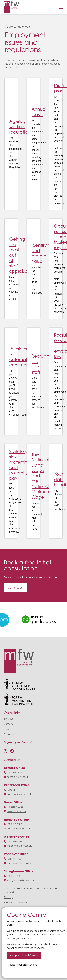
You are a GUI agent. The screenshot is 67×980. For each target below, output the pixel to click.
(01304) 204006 (16, 807)
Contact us (12, 760)
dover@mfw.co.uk (17, 811)
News (7, 729)
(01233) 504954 (15, 772)
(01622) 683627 (15, 841)
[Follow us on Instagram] (5, 751)
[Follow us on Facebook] (12, 751)
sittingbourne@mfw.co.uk (21, 880)
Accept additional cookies (24, 955)
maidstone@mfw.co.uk (19, 846)
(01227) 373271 (15, 824)
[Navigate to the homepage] (11, 7)
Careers (8, 724)
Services (9, 719)
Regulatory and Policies (17, 742)
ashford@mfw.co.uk (18, 777)
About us (9, 734)
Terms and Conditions (16, 902)
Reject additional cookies (23, 965)
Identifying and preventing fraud (43, 253)
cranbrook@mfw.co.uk (19, 794)
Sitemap (8, 897)
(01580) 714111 (14, 790)
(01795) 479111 (14, 876)
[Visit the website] (42, 620)
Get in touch (15, 587)
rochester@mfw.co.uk (19, 863)
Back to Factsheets (18, 27)
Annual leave (39, 112)
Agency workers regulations (21, 126)
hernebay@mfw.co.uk (19, 828)
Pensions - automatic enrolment (20, 357)
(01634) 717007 (15, 859)
